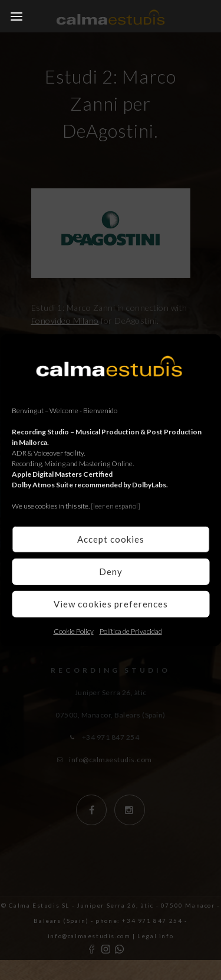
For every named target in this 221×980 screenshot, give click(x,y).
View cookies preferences (111, 604)
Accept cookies (111, 539)
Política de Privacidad (131, 631)
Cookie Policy (74, 631)
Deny (111, 572)
